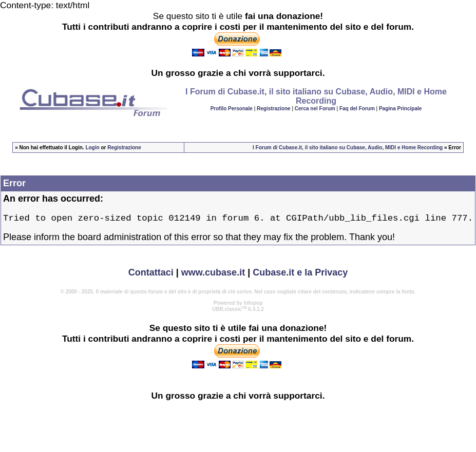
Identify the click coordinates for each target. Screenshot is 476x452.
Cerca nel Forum (315, 109)
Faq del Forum (357, 109)
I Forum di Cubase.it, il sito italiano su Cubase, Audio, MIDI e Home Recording (348, 148)
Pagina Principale (400, 109)
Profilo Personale (232, 109)
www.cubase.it (213, 275)
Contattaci (151, 275)
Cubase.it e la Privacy (300, 275)
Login (92, 148)
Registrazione (274, 109)
